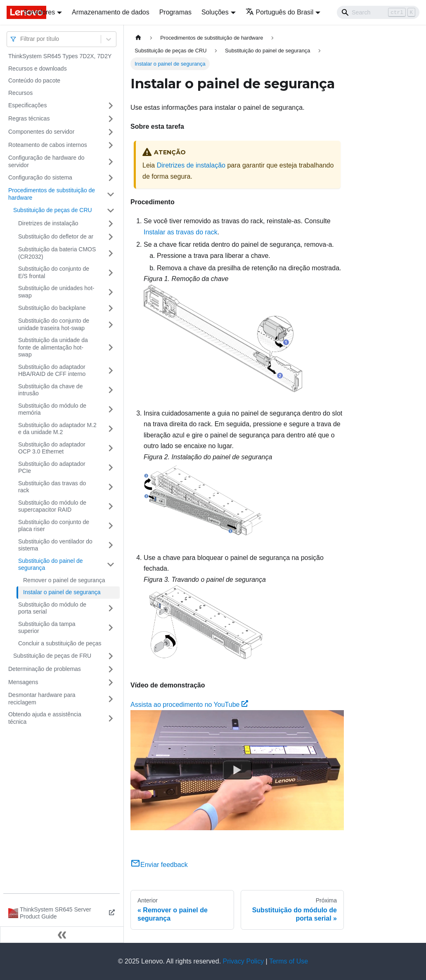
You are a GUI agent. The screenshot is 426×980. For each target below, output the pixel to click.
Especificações (27, 105)
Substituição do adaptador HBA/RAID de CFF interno (52, 371)
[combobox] (21, 39)
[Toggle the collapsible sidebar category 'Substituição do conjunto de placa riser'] (111, 526)
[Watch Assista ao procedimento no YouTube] (237, 770)
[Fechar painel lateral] (62, 935)
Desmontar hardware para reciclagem (42, 699)
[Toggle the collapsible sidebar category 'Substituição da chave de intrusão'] (111, 390)
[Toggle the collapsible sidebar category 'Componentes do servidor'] (111, 132)
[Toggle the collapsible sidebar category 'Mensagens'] (111, 682)
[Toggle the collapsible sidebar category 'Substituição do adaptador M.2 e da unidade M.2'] (111, 429)
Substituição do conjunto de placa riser (54, 526)
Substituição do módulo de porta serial (52, 608)
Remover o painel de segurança (64, 580)
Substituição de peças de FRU (52, 656)
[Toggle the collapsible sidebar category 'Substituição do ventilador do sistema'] (111, 545)
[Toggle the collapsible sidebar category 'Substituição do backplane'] (111, 308)
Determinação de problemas (45, 669)
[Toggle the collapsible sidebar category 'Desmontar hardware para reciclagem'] (111, 699)
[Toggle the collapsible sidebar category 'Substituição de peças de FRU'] (111, 656)
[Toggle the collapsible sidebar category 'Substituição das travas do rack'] (111, 487)
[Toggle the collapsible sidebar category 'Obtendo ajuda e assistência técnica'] (111, 718)
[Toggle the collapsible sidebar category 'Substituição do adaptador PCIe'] (111, 468)
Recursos (20, 93)
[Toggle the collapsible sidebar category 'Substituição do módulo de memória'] (111, 410)
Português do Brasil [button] (280, 12)
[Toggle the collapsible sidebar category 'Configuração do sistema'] (111, 178)
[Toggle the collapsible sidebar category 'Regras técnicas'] (111, 119)
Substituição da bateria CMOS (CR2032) (57, 253)
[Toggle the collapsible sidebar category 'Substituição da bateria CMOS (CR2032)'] (111, 253)
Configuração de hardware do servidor (46, 161)
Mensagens (23, 682)
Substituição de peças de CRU (53, 210)
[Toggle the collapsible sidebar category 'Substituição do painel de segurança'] (111, 565)
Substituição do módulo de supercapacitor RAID (52, 506)
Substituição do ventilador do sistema (55, 545)
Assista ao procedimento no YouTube (189, 705)
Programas (175, 12)
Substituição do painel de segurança (50, 564)
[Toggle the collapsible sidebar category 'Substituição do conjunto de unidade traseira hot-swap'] (111, 325)
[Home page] (138, 38)
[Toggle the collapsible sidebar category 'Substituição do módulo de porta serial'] (111, 608)
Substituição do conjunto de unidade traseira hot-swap (54, 324)
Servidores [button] (39, 12)
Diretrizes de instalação (48, 223)
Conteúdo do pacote (34, 80)
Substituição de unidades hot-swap (56, 292)
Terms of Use (289, 961)
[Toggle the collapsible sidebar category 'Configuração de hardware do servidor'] (111, 162)
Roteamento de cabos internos (48, 145)
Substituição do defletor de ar (56, 236)
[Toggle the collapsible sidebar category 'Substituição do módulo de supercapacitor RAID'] (111, 507)
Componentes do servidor (41, 132)
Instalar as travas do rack (181, 232)
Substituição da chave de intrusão (50, 390)
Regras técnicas (29, 118)
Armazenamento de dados (111, 12)
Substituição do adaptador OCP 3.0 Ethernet (52, 448)
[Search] (378, 12)
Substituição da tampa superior (47, 628)
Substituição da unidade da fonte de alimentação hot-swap (53, 347)
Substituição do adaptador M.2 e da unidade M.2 (57, 429)
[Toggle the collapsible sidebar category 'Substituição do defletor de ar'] (111, 237)
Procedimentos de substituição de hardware (52, 194)
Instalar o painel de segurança (62, 592)
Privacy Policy (244, 961)
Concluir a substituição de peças (60, 643)
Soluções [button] (215, 12)
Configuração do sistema (40, 177)
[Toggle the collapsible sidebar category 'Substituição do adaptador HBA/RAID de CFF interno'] (111, 371)
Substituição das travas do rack (52, 487)
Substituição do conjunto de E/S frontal (54, 272)
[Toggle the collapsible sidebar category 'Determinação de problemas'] (111, 669)
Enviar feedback (159, 865)
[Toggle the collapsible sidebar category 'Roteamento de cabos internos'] (111, 145)
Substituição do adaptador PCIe (52, 468)
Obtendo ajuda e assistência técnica (45, 718)
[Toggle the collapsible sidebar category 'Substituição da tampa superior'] (111, 628)
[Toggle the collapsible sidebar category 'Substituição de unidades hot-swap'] (111, 292)
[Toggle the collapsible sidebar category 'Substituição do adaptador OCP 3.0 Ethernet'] (111, 448)
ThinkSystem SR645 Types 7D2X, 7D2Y (60, 56)
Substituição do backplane (52, 308)
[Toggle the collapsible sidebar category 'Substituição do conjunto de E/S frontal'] (111, 273)
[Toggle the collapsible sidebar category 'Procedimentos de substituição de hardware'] (111, 194)
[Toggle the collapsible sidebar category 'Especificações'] (111, 106)
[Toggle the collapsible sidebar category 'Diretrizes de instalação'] (111, 224)
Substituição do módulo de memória (52, 409)
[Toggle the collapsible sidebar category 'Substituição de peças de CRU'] (111, 210)
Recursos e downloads (38, 68)
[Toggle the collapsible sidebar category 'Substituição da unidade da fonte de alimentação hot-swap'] (111, 348)
